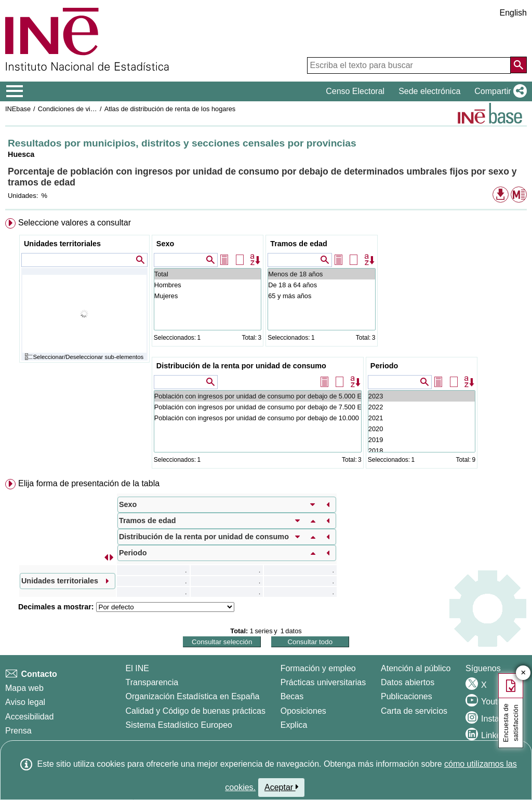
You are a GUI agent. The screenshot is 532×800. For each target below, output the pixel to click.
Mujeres (208, 296)
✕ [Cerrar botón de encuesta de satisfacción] (523, 673)
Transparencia (152, 682)
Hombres (208, 285)
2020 (422, 429)
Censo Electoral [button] (355, 91)
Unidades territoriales (62, 244)
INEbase (18, 109)
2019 (422, 440)
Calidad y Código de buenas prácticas (196, 711)
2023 (422, 396)
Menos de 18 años (321, 274)
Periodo (384, 366)
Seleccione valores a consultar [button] (75, 223)
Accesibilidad (29, 717)
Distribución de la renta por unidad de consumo (241, 366)
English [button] (513, 13)
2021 (422, 418)
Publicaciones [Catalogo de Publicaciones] (407, 696)
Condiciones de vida (68, 109)
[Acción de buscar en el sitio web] (518, 65)
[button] (498, 91)
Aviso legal (25, 702)
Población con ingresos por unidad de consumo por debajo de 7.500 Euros (258, 407)
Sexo (165, 244)
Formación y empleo (318, 668)
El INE (137, 668)
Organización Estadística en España (193, 696)
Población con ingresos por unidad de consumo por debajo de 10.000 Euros (258, 418)
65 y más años (321, 296)
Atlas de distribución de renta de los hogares (170, 109)
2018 (422, 451)
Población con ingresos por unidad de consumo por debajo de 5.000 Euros (258, 396)
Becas (292, 696)
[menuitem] (266, 345)
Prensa (18, 731)
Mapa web (24, 688)
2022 (422, 407)
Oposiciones (303, 711)
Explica (294, 725)
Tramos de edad (299, 244)
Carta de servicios (414, 711)
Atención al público (416, 668)
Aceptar (281, 787)
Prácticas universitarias (323, 682)
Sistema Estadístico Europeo (179, 725)
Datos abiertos (408, 682)
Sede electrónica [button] (429, 91)
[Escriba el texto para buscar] (409, 65)
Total (208, 274)
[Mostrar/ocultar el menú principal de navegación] (15, 91)
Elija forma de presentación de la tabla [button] (89, 483)
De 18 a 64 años (321, 285)
